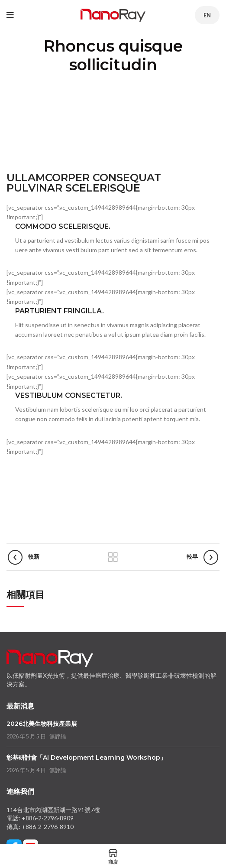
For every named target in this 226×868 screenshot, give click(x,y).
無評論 (58, 736)
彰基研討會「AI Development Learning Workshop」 (86, 757)
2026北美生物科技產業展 (42, 724)
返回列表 (113, 557)
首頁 (23, 82)
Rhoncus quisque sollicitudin (77, 82)
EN (207, 15)
